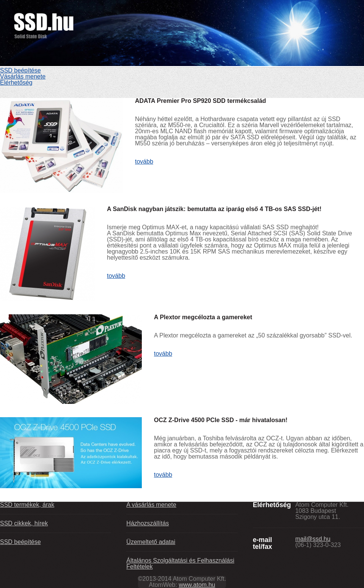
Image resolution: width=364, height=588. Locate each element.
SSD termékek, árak (27, 505)
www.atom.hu (197, 585)
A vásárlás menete (151, 505)
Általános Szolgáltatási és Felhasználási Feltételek (180, 564)
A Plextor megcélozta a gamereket (203, 317)
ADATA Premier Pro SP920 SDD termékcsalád (201, 101)
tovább (144, 162)
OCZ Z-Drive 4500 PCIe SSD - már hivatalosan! (221, 420)
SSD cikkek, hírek (24, 523)
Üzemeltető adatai (151, 542)
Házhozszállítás (147, 523)
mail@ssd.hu (313, 539)
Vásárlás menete (23, 76)
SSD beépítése (20, 70)
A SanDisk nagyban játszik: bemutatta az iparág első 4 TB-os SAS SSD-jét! (214, 209)
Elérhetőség (16, 83)
